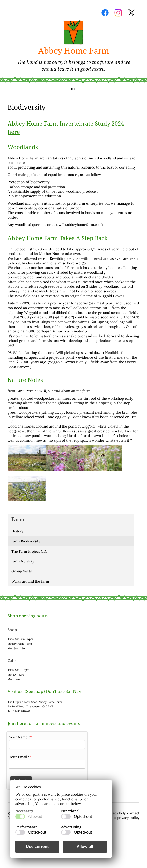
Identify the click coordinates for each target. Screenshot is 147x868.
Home (73, 33)
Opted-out (83, 817)
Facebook (105, 13)
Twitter (131, 13)
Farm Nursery (23, 561)
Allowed (35, 817)
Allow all (85, 847)
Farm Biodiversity (26, 541)
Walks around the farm (30, 581)
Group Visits (21, 571)
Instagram (118, 13)
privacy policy (128, 818)
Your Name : (19, 737)
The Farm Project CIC (29, 551)
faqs (115, 813)
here (14, 132)
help (123, 813)
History (17, 531)
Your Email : (19, 757)
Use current (37, 847)
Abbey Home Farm (73, 58)
